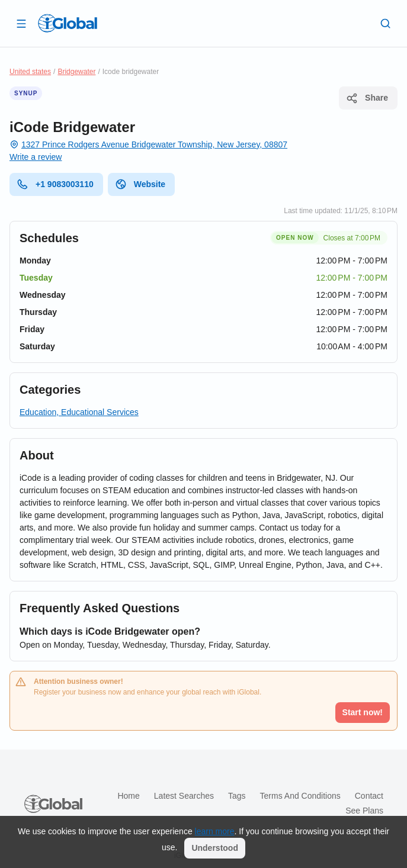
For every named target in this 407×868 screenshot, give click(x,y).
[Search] (386, 23)
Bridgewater (76, 72)
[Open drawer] (21, 23)
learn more (215, 831)
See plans (364, 811)
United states (30, 72)
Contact (369, 796)
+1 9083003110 (55, 184)
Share (367, 98)
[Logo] (68, 23)
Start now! (363, 712)
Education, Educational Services (79, 412)
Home (128, 796)
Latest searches (184, 796)
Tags (237, 796)
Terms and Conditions (300, 796)
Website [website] (140, 184)
